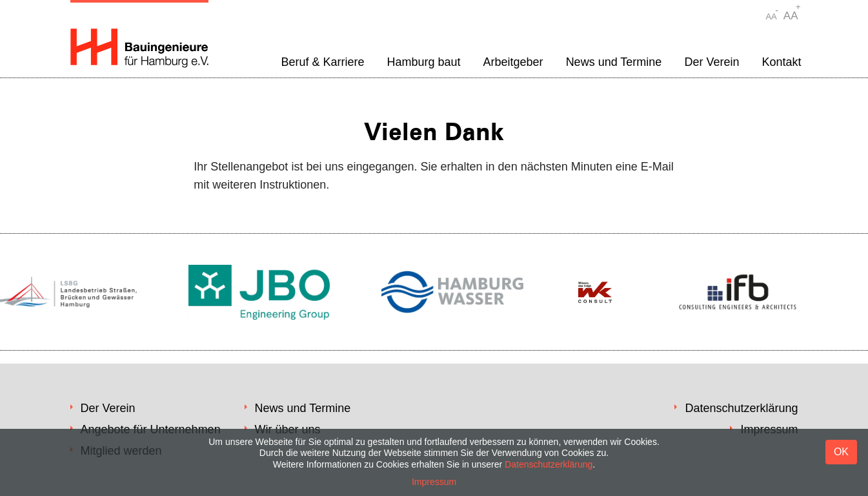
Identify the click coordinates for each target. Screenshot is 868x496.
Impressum (434, 482)
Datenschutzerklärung (741, 408)
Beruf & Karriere (322, 62)
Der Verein (712, 62)
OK (841, 452)
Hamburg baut (423, 62)
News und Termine (614, 62)
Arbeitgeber (513, 62)
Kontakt (781, 62)
